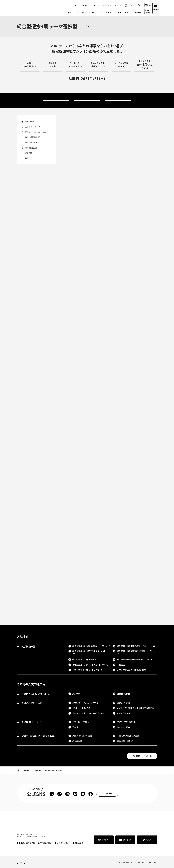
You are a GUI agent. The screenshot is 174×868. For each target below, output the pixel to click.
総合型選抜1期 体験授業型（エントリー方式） (92, 646)
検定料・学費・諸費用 (126, 722)
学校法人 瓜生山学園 (27, 843)
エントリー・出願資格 (81, 708)
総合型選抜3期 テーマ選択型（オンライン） (135, 659)
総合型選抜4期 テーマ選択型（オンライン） (90, 665)
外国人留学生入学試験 (82, 736)
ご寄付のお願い (46, 843)
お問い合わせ (127, 840)
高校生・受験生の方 (73, 5)
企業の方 (109, 5)
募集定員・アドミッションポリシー (86, 703)
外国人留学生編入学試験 (128, 736)
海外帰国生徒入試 (125, 741)
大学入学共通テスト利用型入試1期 (87, 670)
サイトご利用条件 (63, 843)
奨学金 (75, 727)
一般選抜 (121, 665)
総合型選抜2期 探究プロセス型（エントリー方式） (136, 653)
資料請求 (153, 10)
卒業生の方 (98, 5)
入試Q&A (76, 694)
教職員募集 (79, 843)
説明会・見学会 (123, 694)
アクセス (149, 840)
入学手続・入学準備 (81, 722)
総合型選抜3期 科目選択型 (84, 659)
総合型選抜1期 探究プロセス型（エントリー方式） (92, 653)
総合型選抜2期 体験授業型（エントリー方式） (136, 646)
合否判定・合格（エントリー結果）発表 (88, 713)
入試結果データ (124, 713)
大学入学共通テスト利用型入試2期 (132, 670)
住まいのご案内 (123, 727)
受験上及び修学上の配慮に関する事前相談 (135, 708)
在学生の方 (87, 5)
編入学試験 (77, 741)
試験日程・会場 (123, 703)
